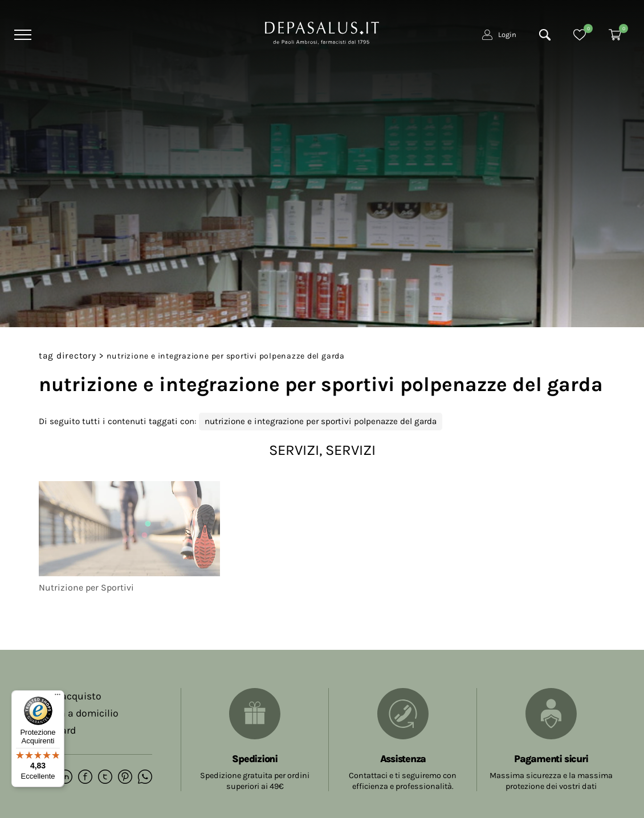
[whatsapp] (145, 778)
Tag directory (68, 356)
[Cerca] (545, 35)
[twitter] (105, 778)
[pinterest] (125, 778)
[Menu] (21, 35)
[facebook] (85, 778)
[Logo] (322, 32)
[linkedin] (65, 778)
